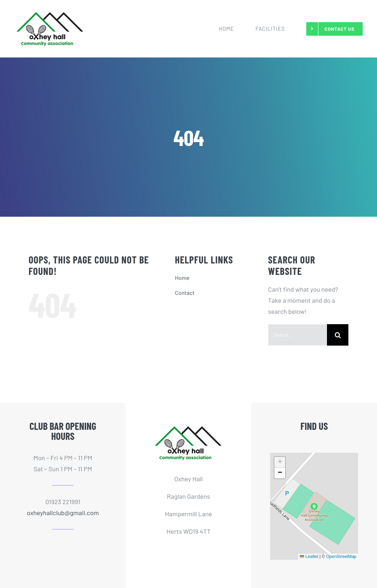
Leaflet (309, 557)
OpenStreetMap (341, 557)
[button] (314, 506)
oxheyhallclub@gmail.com (63, 513)
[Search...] (297, 335)
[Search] (338, 335)
